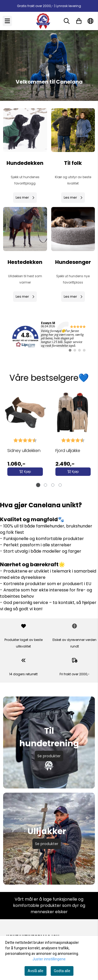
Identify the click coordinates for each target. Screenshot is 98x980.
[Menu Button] (7, 21)
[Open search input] (67, 21)
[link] (49, 337)
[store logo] (43, 21)
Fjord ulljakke (68, 451)
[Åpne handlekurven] (79, 21)
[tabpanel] (25, 437)
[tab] (38, 485)
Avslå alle (36, 971)
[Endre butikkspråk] (90, 21)
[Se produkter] (25, 130)
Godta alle (62, 971)
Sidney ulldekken (24, 451)
